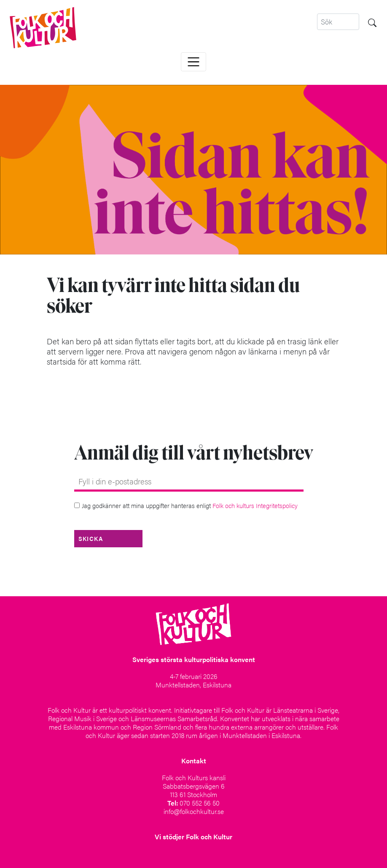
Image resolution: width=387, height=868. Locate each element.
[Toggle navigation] (194, 62)
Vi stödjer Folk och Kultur (193, 837)
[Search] (338, 22)
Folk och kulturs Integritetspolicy (255, 505)
